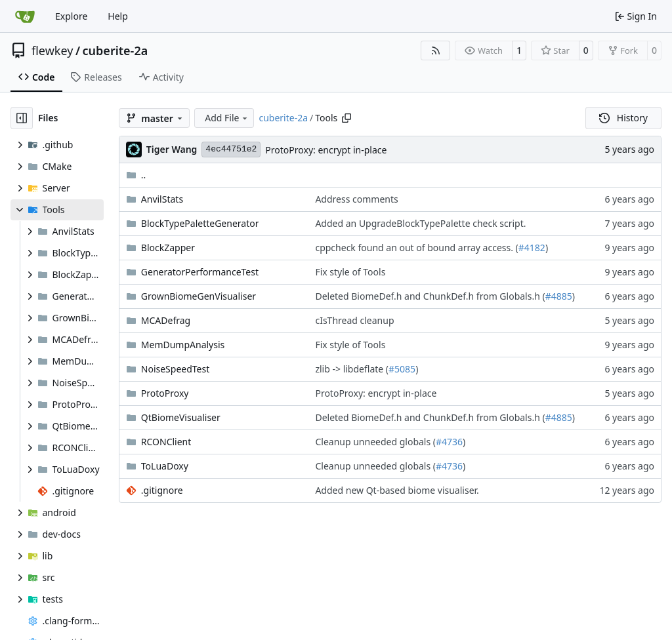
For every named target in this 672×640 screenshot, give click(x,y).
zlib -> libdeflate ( (352, 369)
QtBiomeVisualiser (181, 417)
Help (118, 16)
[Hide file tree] (22, 118)
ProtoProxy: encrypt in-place (326, 150)
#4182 (532, 248)
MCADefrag (166, 320)
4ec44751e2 (231, 149)
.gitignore (162, 490)
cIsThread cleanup (354, 320)
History (623, 118)
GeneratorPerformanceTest (200, 272)
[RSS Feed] (436, 50)
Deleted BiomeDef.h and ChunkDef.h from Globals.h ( (430, 296)
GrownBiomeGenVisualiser (199, 296)
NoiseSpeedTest (175, 369)
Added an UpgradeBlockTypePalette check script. (420, 223)
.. (136, 175)
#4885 (559, 296)
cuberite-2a (115, 50)
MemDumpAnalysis (183, 345)
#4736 (449, 442)
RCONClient (166, 442)
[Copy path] (346, 118)
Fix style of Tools (350, 272)
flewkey (52, 50)
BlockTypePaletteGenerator (200, 223)
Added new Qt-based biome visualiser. (397, 490)
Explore (71, 16)
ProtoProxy (165, 393)
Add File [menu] (227, 118)
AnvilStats (162, 199)
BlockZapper (168, 248)
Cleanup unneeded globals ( (375, 442)
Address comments (356, 199)
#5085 (402, 369)
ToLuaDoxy (165, 466)
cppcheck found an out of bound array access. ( (416, 248)
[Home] (25, 16)
